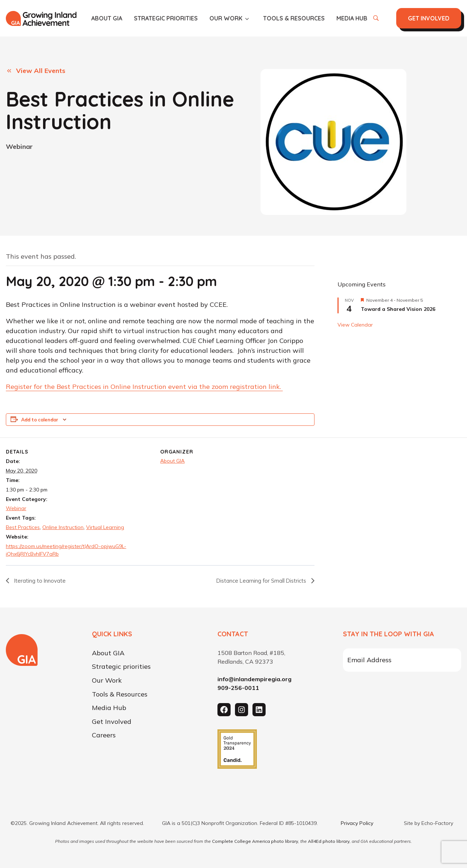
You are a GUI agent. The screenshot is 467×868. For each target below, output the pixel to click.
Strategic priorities (166, 18)
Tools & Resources (294, 18)
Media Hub (352, 18)
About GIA (107, 18)
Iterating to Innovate (41, 581)
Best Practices (23, 528)
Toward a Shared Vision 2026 (398, 309)
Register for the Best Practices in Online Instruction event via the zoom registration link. (144, 387)
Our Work (226, 18)
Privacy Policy (357, 823)
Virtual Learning (105, 528)
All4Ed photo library (329, 841)
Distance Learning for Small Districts (258, 581)
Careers (104, 736)
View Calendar (355, 325)
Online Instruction (63, 528)
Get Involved (112, 722)
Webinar (19, 146)
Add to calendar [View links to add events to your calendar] (40, 420)
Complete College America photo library (255, 841)
